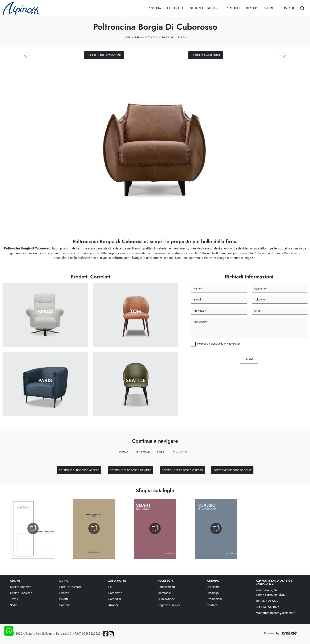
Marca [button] (124, 452)
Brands (252, 8)
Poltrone (168, 37)
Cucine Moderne (21, 587)
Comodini (115, 599)
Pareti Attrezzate (70, 587)
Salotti (64, 599)
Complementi (166, 587)
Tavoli (14, 599)
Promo (269, 8)
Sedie (14, 605)
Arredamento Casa (145, 37)
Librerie (64, 593)
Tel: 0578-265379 (267, 601)
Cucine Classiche (21, 593)
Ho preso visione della (219, 344)
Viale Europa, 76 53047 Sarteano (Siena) (271, 592)
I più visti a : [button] (180, 452)
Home (127, 37)
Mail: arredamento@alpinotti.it (276, 613)
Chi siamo (213, 587)
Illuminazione (166, 599)
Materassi (164, 593)
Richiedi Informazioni (104, 55)
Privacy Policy (232, 344)
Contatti (287, 8)
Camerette (115, 593)
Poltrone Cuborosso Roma (232, 470)
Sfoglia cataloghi (206, 55)
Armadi (113, 605)
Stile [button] (160, 452)
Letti (111, 587)
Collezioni (175, 8)
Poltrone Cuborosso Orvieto (130, 470)
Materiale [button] (142, 452)
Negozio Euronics (204, 8)
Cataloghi (232, 8)
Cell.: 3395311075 (268, 607)
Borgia (182, 37)
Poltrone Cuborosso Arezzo (79, 470)
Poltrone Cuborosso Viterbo (182, 470)
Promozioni (214, 599)
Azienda (155, 8)
